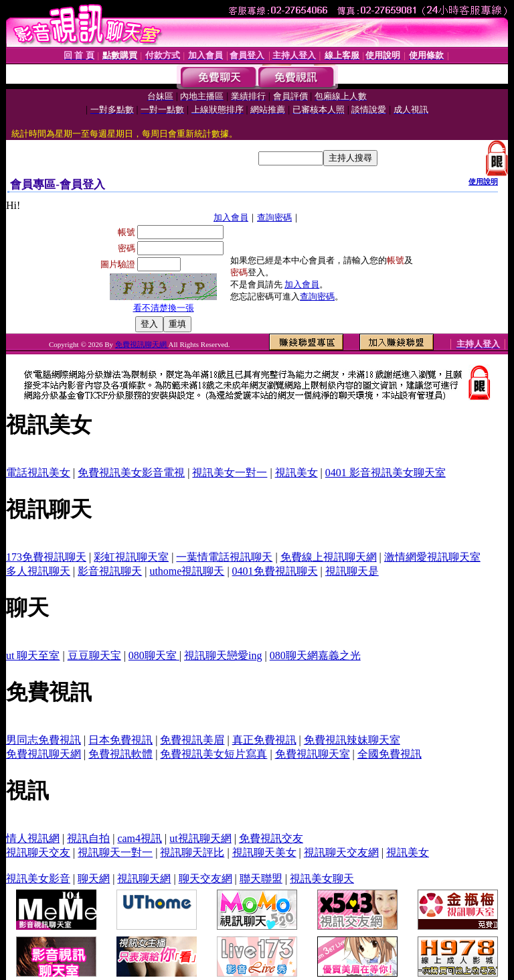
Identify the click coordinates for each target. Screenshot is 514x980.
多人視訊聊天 (38, 571)
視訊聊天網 (144, 879)
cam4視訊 (140, 838)
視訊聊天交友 (38, 852)
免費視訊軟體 (120, 754)
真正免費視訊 (264, 740)
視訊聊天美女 (264, 852)
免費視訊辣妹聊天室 (352, 740)
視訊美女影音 (38, 879)
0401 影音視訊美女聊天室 (385, 473)
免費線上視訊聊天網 (329, 557)
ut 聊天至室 (33, 655)
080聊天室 (154, 655)
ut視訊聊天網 (200, 838)
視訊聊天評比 (192, 852)
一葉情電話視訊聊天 (224, 557)
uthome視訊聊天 (187, 571)
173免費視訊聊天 (46, 557)
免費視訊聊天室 (313, 754)
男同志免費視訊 (44, 740)
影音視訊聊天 (110, 571)
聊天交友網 (205, 879)
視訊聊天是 (352, 571)
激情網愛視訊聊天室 (432, 557)
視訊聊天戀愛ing (223, 655)
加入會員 (231, 217)
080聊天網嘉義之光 (315, 655)
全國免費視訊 (390, 754)
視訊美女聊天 (322, 879)
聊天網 (94, 879)
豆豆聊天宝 (94, 655)
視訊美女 (296, 473)
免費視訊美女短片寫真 (213, 754)
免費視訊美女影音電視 (131, 473)
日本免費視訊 (120, 740)
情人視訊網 (33, 838)
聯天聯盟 (261, 879)
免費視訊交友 (271, 838)
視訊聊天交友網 (341, 852)
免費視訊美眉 (192, 740)
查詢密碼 (274, 217)
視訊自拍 (88, 838)
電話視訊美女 (38, 473)
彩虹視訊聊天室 (131, 557)
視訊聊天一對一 (115, 852)
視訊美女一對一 (230, 473)
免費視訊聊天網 (142, 344)
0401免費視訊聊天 (275, 571)
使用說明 (483, 182)
